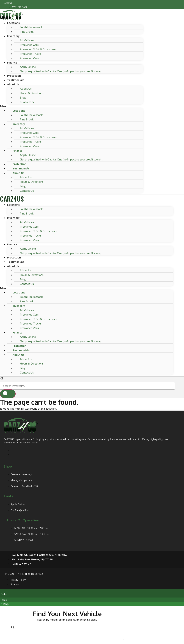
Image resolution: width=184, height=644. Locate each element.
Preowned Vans (29, 58)
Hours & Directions (32, 93)
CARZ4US (12, 199)
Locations (13, 23)
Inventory (13, 36)
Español (8, 3)
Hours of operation (23, 520)
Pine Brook (27, 31)
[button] (71, 106)
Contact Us (27, 102)
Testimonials (16, 80)
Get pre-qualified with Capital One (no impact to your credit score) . (61, 71)
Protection (14, 76)
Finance (12, 62)
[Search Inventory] (87, 386)
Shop (8, 466)
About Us (13, 84)
